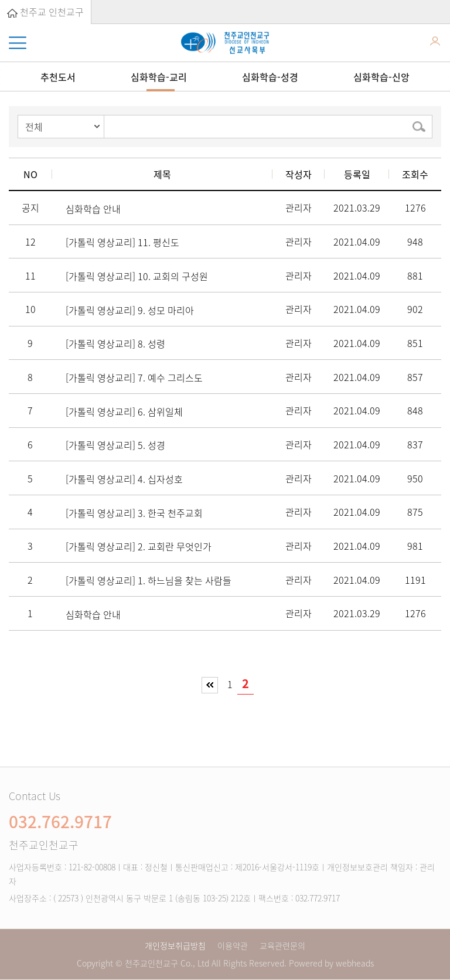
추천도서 (58, 77)
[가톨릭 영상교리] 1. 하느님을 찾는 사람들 (149, 580)
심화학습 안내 (93, 209)
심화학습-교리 (159, 77)
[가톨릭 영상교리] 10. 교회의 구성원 (137, 276)
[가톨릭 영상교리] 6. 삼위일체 (124, 411)
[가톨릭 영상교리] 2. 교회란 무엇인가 (139, 546)
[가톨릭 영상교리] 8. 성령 (115, 343)
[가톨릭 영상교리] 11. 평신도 (122, 242)
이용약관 (233, 945)
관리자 (299, 207)
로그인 (435, 43)
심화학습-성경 (270, 77)
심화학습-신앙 (381, 77)
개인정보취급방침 (175, 945)
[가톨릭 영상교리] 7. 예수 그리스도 (134, 377)
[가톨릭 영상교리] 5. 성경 (115, 445)
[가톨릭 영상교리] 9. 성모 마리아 (130, 310)
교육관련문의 (282, 945)
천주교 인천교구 (45, 12)
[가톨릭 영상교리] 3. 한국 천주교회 (134, 513)
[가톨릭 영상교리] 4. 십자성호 (124, 479)
